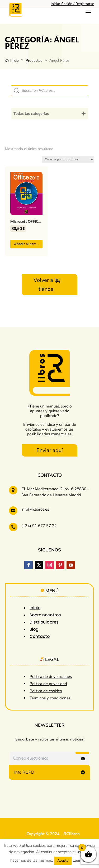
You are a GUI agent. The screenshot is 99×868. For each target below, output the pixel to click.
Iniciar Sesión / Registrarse (72, 4)
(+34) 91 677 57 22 (39, 526)
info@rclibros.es (35, 509)
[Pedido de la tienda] (68, 159)
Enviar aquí (50, 450)
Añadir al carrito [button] (27, 244)
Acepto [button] (63, 861)
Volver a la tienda (46, 285)
